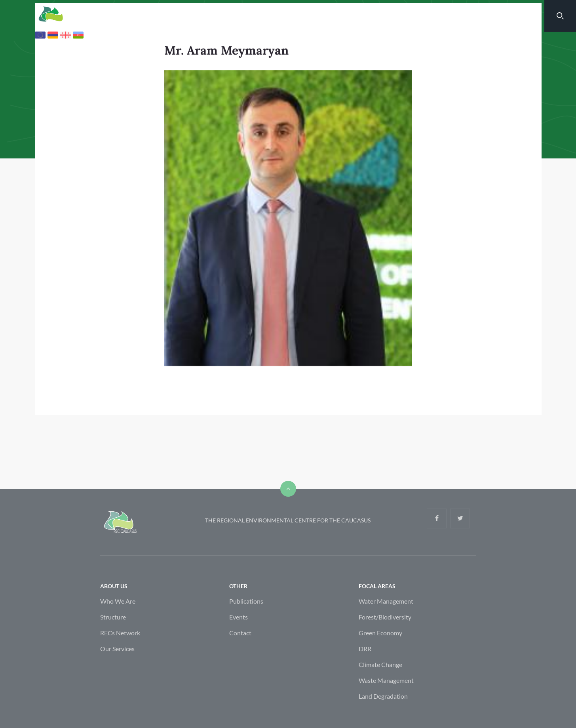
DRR (365, 676)
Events (239, 645)
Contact (240, 660)
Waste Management (386, 708)
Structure (113, 645)
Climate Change (380, 692)
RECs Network (120, 660)
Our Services (117, 676)
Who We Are (118, 629)
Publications (246, 629)
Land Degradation (383, 724)
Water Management (386, 629)
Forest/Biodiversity (385, 645)
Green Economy (380, 660)
